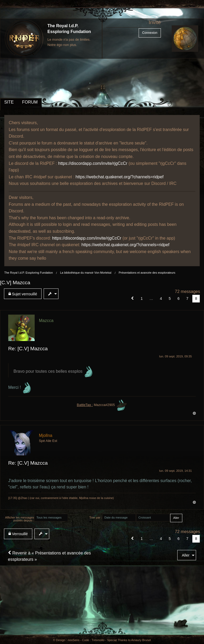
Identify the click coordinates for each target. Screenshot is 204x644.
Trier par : (96, 517)
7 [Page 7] (187, 298)
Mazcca (46, 321)
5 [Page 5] (170, 298)
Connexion (150, 33)
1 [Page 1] (142, 298)
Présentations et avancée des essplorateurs (147, 273)
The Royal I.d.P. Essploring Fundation (29, 273)
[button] (132, 298)
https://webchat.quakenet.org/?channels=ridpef (120, 177)
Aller (186, 555)
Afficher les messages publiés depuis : (19, 519)
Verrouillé (18, 534)
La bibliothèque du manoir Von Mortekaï (86, 273)
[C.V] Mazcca (15, 283)
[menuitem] (24, 294)
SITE (9, 102)
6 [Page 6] (179, 298)
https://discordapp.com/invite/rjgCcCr (93, 163)
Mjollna (46, 435)
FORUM (30, 102)
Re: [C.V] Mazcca (28, 349)
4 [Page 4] (161, 298)
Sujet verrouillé (23, 294)
